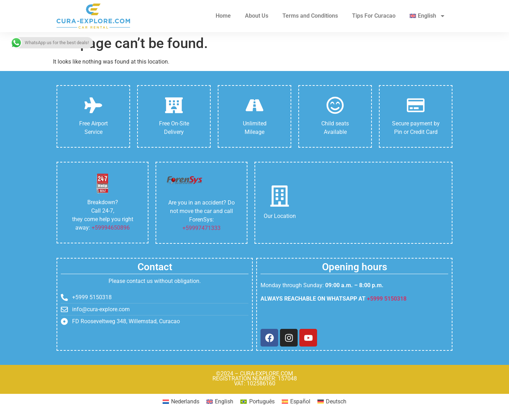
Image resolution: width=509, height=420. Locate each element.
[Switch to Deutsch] (332, 402)
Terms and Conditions (310, 16)
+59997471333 (201, 228)
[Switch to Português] (257, 402)
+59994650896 (111, 228)
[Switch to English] (220, 402)
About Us (257, 16)
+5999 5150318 (387, 299)
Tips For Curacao (374, 16)
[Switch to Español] (296, 402)
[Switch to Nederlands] (181, 402)
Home (223, 16)
